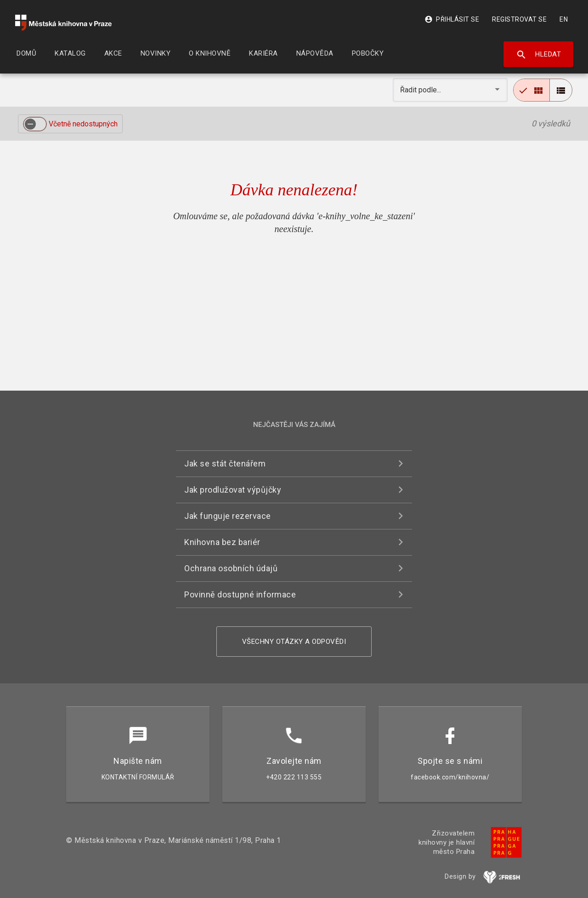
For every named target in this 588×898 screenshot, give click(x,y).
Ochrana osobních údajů (231, 568)
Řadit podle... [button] (421, 90)
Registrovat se (519, 19)
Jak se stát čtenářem (225, 463)
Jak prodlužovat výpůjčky (233, 490)
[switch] (35, 124)
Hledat (539, 55)
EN (564, 19)
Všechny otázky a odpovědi (294, 642)
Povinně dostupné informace (240, 594)
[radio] (531, 90)
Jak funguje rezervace (228, 516)
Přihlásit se (452, 19)
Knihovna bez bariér (222, 542)
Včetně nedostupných (83, 124)
